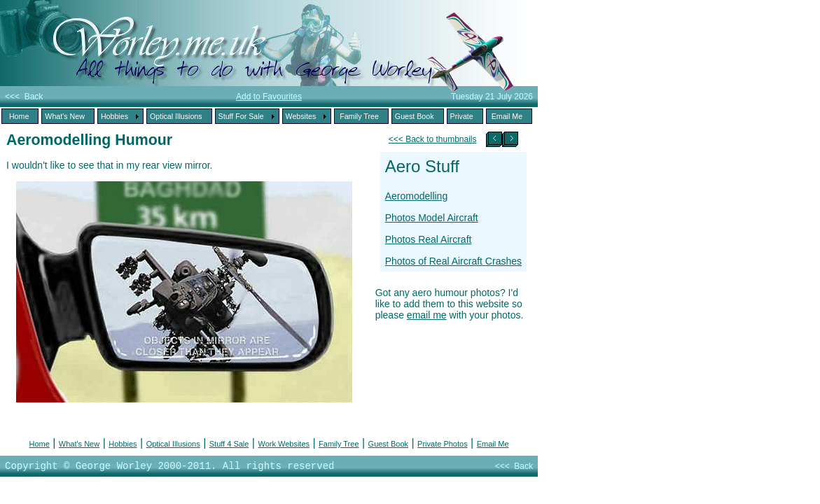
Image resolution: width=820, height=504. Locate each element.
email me (427, 315)
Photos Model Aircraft (432, 218)
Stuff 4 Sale (229, 444)
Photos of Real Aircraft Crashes (453, 261)
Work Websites (284, 444)
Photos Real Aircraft (429, 239)
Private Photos (443, 444)
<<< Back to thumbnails (433, 139)
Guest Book (388, 444)
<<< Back (24, 97)
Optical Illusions (173, 444)
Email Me (493, 444)
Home (39, 444)
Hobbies (123, 444)
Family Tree (339, 444)
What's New (79, 444)
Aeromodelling (417, 196)
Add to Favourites (269, 97)
